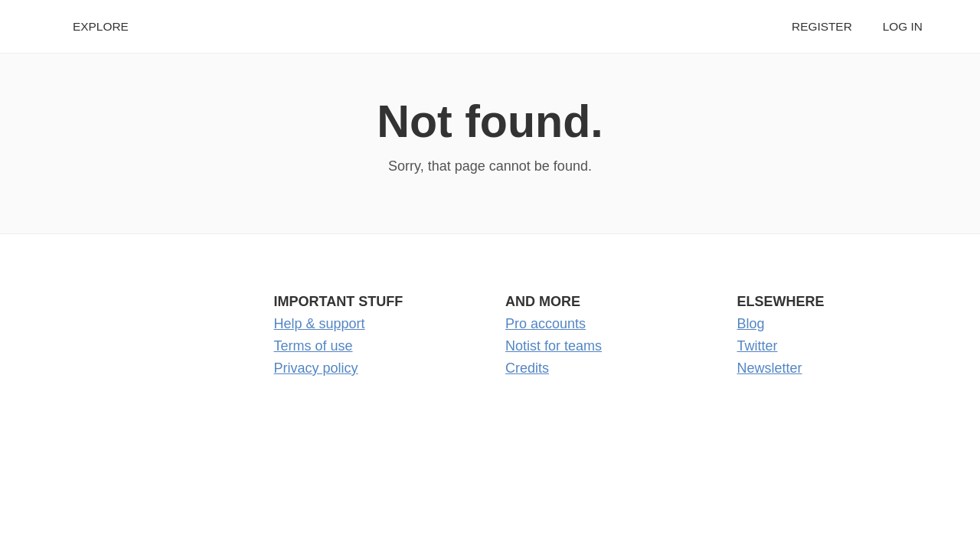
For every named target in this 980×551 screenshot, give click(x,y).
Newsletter (770, 368)
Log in (903, 26)
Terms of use (314, 346)
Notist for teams (554, 346)
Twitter (758, 346)
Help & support (320, 324)
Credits (527, 368)
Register (822, 26)
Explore (101, 26)
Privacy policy (316, 368)
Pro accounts (546, 324)
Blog (751, 324)
